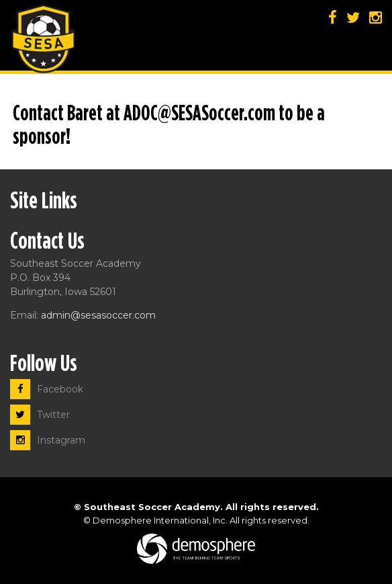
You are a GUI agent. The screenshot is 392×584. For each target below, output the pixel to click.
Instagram (48, 440)
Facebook (47, 389)
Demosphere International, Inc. (160, 520)
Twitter (40, 415)
